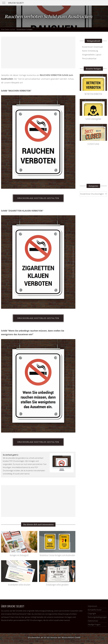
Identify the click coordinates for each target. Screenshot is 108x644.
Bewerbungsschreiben (67, 614)
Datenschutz (93, 621)
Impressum (92, 606)
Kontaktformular (95, 610)
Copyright (92, 614)
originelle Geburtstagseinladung (40, 611)
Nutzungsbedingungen (97, 617)
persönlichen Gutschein (69, 611)
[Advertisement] (38, 52)
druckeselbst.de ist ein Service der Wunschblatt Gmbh (54, 637)
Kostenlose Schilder (25, 30)
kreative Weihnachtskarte (15, 614)
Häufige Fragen (94, 625)
